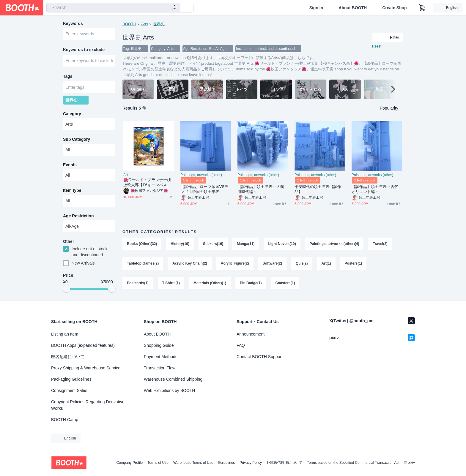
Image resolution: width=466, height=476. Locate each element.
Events (70, 165)
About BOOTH (353, 8)
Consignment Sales (69, 390)
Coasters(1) (285, 283)
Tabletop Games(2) (143, 263)
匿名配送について (68, 357)
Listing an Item (65, 334)
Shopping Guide (159, 345)
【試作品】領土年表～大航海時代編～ (261, 189)
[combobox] (113, 8)
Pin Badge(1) (251, 283)
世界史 (159, 24)
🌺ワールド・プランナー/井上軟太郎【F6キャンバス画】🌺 (148, 182)
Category (72, 114)
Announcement (251, 334)
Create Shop (394, 8)
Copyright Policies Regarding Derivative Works (88, 405)
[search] (174, 8)
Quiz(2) (302, 263)
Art (126, 175)
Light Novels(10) (282, 244)
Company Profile (129, 463)
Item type (72, 190)
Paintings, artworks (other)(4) (334, 244)
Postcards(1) (138, 283)
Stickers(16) (213, 244)
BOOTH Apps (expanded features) (83, 345)
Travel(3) (380, 244)
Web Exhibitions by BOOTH (169, 390)
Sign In (316, 8)
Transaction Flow (160, 368)
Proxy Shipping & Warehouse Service (86, 368)
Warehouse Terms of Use (193, 463)
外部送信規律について (284, 463)
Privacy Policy (251, 463)
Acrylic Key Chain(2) (190, 263)
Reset (377, 46)
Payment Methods (161, 357)
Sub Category (77, 139)
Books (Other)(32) (142, 244)
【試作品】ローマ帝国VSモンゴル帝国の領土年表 (204, 189)
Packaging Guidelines (71, 379)
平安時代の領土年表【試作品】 (318, 189)
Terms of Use (158, 463)
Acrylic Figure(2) (235, 263)
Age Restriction (78, 216)
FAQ (241, 345)
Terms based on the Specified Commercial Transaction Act (353, 463)
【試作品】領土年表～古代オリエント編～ (375, 189)
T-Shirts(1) (171, 283)
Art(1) (326, 263)
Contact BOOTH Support (260, 357)
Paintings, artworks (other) (201, 175)
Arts (145, 24)
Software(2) (272, 263)
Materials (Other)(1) (210, 283)
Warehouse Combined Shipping (173, 379)
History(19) (180, 244)
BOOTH (129, 24)
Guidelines (227, 463)
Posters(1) (354, 263)
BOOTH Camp (65, 420)
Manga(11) (246, 244)
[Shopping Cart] (422, 8)
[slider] (67, 289)
